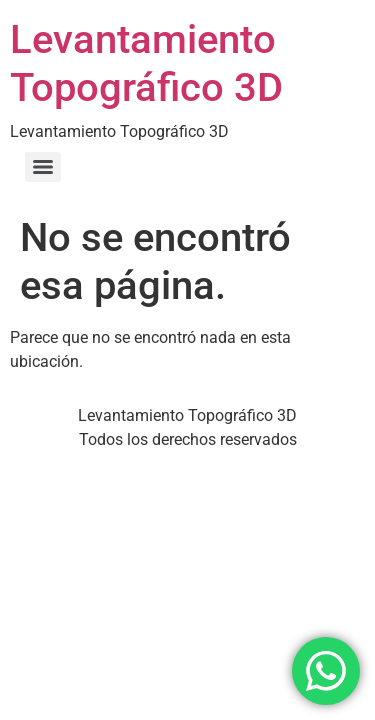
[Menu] (43, 167)
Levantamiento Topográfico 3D (146, 63)
